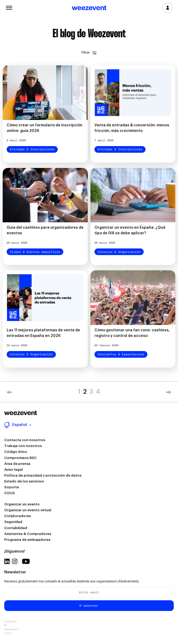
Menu (9, 7)
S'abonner (89, 605)
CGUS (10, 493)
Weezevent (89, 8)
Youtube (26, 561)
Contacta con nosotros (25, 440)
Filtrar (89, 53)
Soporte (12, 487)
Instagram (15, 561)
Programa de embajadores (27, 540)
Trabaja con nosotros (23, 446)
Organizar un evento (22, 504)
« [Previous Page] (9, 393)
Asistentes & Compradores (28, 534)
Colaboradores (18, 516)
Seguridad (13, 522)
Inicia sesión (167, 8)
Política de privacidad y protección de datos (43, 475)
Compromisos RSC (20, 458)
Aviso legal (14, 470)
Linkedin (7, 561)
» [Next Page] (169, 393)
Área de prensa (17, 464)
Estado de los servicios (24, 481)
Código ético (16, 452)
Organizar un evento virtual (28, 510)
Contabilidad (16, 528)
